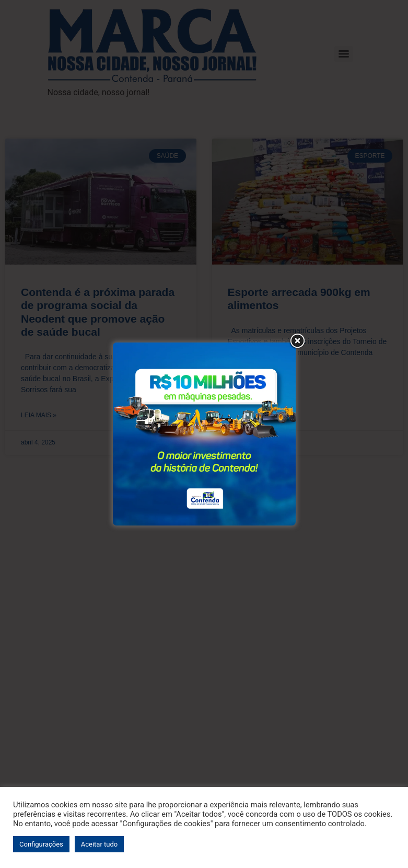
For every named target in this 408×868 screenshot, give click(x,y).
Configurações (41, 844)
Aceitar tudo (99, 844)
